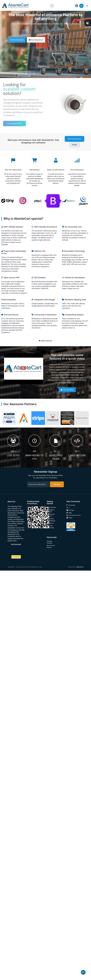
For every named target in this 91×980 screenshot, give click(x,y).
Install (74, 145)
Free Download (17, 40)
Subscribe (57, 484)
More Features (45, 341)
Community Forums (51, 515)
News (69, 518)
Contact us (50, 523)
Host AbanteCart (36, 40)
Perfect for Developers (74, 278)
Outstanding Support (73, 315)
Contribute (16, 557)
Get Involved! (16, 544)
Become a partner (82, 418)
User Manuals (51, 507)
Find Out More (67, 390)
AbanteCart (80, 567)
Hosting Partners (50, 542)
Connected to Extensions (44, 315)
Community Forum (74, 515)
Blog (69, 513)
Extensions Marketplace (51, 520)
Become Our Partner (51, 547)
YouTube (70, 510)
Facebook (71, 505)
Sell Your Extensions (50, 527)
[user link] (81, 6)
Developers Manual (51, 511)
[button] (52, 6)
